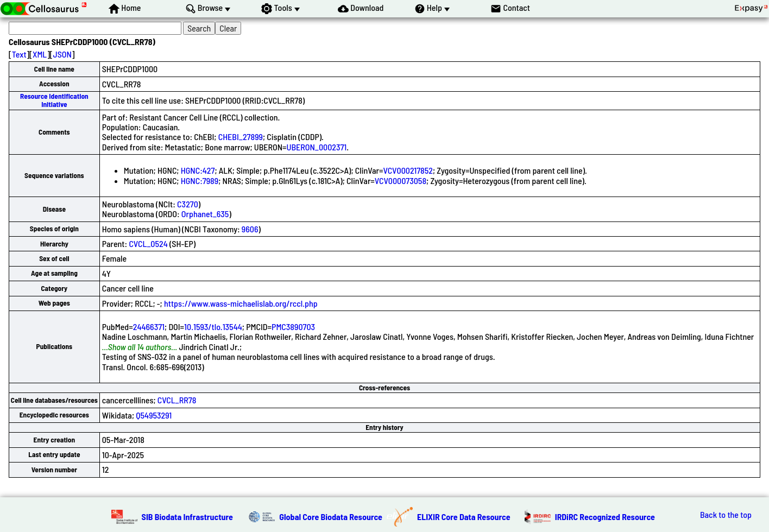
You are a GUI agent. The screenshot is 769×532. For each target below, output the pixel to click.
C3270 (188, 204)
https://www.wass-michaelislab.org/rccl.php (241, 303)
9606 (250, 229)
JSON (62, 54)
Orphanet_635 (205, 214)
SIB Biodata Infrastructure (187, 517)
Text (19, 54)
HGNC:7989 (200, 180)
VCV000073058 (401, 180)
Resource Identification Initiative (54, 100)
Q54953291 (154, 415)
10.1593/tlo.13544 (213, 327)
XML (40, 54)
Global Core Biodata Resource (331, 517)
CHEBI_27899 (241, 137)
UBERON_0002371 (317, 147)
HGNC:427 (198, 170)
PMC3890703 (293, 327)
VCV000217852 (408, 170)
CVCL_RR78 (177, 400)
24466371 (149, 327)
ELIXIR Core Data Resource (464, 517)
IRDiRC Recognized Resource (605, 517)
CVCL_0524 (148, 243)
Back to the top (726, 515)
